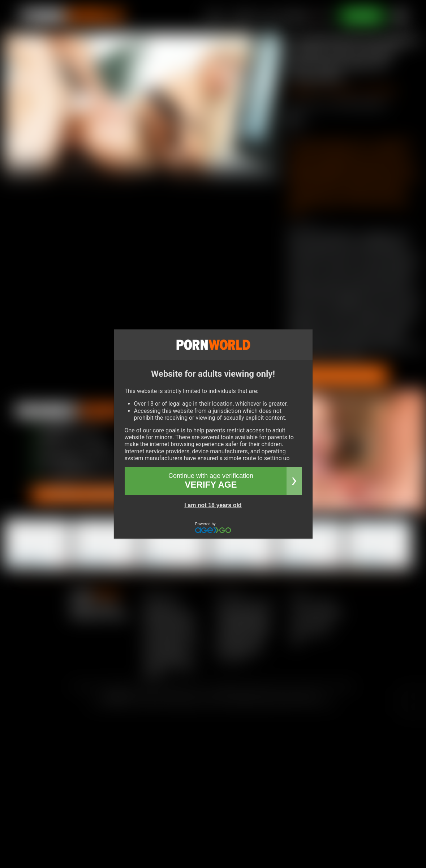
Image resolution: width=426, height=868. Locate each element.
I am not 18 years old (213, 505)
